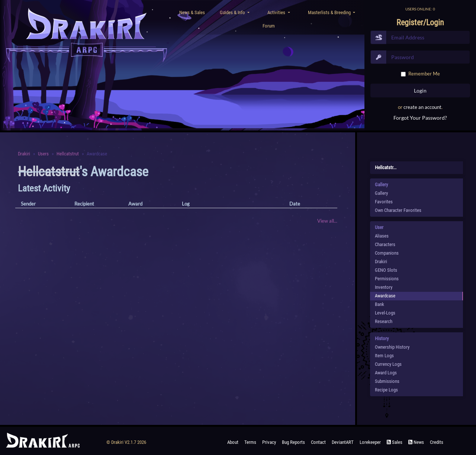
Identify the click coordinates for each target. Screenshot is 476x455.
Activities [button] (277, 12)
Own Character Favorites (398, 210)
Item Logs (384, 356)
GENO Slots (386, 270)
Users (43, 154)
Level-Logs (385, 313)
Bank (379, 304)
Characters (385, 244)
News (416, 442)
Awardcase (385, 296)
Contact (318, 442)
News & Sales (192, 12)
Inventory (384, 287)
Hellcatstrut (68, 154)
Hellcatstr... (386, 167)
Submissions (387, 381)
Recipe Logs (386, 390)
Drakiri (24, 154)
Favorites (384, 202)
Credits (437, 442)
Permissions (387, 279)
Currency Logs (388, 364)
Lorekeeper (370, 442)
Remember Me (424, 74)
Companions (387, 253)
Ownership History (392, 347)
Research (384, 321)
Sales (395, 442)
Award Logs (386, 373)
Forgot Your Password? (420, 118)
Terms (250, 442)
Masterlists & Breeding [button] (330, 12)
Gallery (381, 193)
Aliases (382, 236)
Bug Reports (293, 442)
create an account (422, 107)
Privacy (269, 442)
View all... (327, 221)
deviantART (343, 442)
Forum (269, 26)
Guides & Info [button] (233, 12)
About (233, 442)
